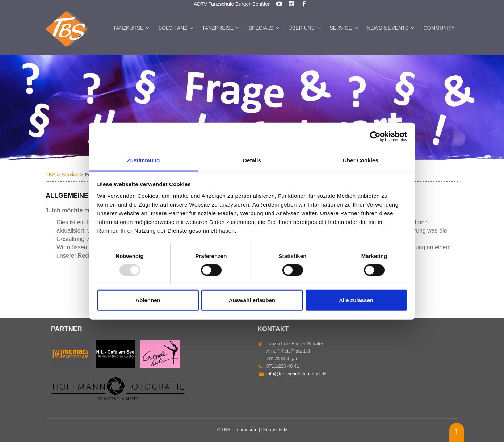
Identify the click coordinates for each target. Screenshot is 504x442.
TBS (51, 175)
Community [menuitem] (439, 28)
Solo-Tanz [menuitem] (173, 28)
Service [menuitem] (341, 28)
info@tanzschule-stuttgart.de (297, 374)
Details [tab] (252, 160)
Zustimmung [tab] (144, 160)
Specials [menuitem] (261, 28)
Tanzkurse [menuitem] (129, 28)
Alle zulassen (356, 300)
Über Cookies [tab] (361, 160)
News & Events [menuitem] (388, 28)
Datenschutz (274, 430)
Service (70, 175)
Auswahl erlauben (252, 300)
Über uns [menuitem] (302, 28)
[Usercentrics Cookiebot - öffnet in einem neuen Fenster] (375, 136)
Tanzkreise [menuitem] (218, 28)
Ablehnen (148, 300)
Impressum (246, 430)
